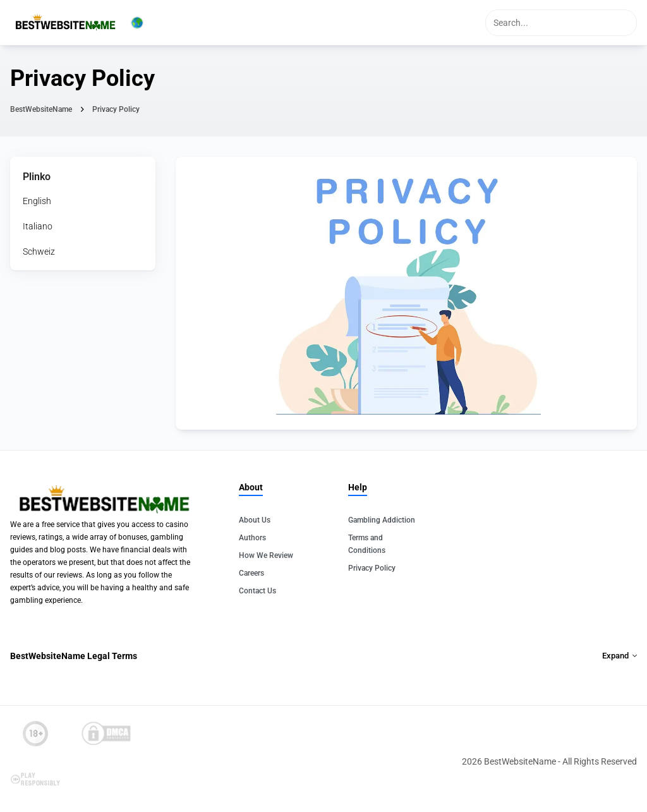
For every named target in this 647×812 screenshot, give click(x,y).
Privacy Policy (372, 568)
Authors (252, 538)
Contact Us (257, 591)
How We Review (266, 555)
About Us (255, 520)
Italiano (38, 226)
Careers (251, 573)
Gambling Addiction (382, 520)
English (37, 201)
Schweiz (39, 251)
